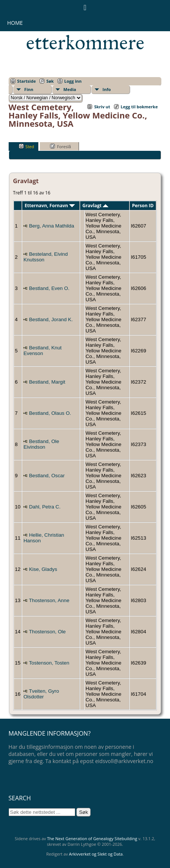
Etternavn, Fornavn (50, 206)
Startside (27, 81)
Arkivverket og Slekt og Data (96, 854)
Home (15, 23)
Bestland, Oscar (47, 476)
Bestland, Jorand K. (51, 319)
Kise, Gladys (43, 569)
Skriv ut (102, 107)
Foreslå (60, 146)
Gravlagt (95, 206)
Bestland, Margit (47, 382)
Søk (50, 81)
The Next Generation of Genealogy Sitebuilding (92, 838)
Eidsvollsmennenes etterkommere (89, 32)
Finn (29, 89)
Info (107, 89)
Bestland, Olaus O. (50, 413)
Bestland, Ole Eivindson (41, 444)
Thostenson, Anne (49, 600)
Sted (27, 146)
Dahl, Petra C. (45, 507)
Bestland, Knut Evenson (42, 351)
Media (70, 89)
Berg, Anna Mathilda (52, 226)
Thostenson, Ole (47, 632)
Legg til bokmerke (139, 107)
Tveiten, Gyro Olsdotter (41, 694)
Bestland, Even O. (49, 288)
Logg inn (73, 81)
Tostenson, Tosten (49, 663)
